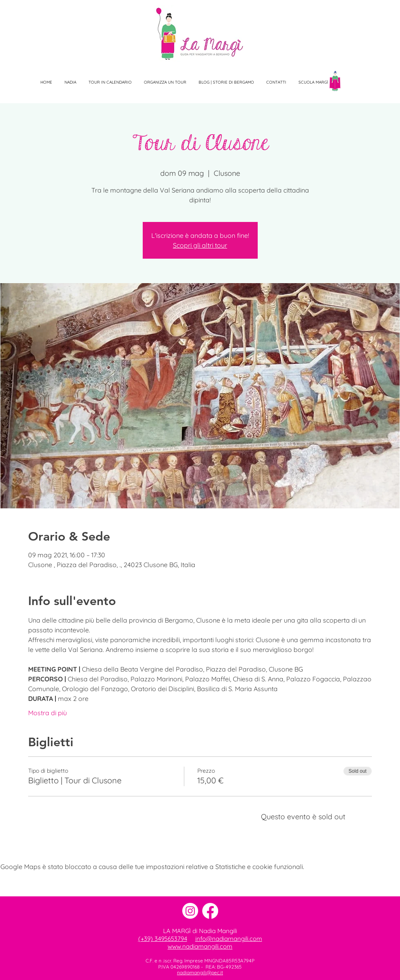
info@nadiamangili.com (229, 939)
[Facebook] (210, 911)
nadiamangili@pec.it (200, 972)
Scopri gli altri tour (200, 245)
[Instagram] (190, 911)
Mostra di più (48, 713)
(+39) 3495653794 (163, 939)
